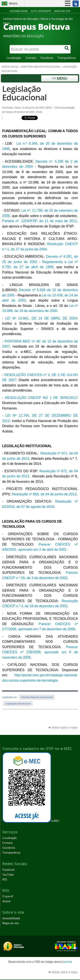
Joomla (68, 962)
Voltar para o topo (63, 727)
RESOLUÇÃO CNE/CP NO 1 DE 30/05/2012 (41, 398)
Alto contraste (41, 11)
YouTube (8, 875)
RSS (5, 880)
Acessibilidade (19, 11)
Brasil (13, 4)
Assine (6, 901)
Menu (60, 78)
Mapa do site (62, 11)
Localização (14, 58)
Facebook (9, 870)
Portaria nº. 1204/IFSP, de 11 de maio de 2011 (40, 221)
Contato (31, 58)
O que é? (8, 896)
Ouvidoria (47, 58)
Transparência (67, 58)
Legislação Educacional (24, 93)
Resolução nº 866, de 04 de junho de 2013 (44, 494)
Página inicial (10, 67)
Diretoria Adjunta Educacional (41, 67)
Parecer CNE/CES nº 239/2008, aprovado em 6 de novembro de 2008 (40, 652)
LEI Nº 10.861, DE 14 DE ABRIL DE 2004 (41, 318)
